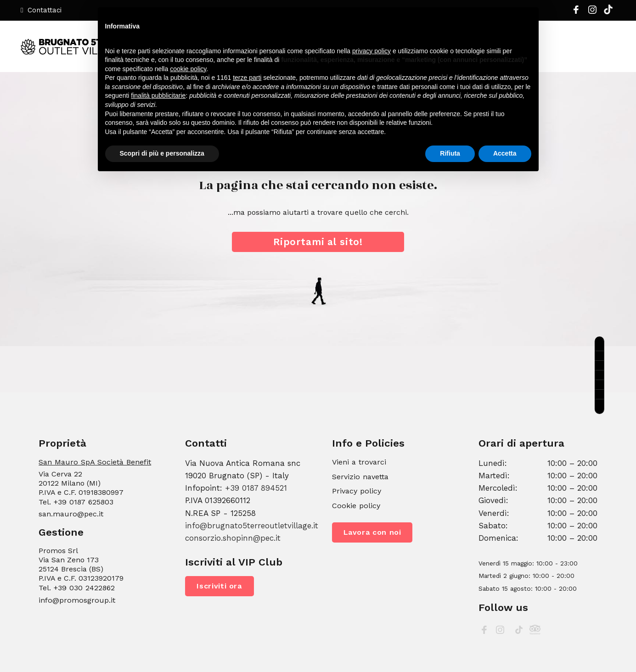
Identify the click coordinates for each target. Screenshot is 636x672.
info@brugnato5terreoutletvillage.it (252, 526)
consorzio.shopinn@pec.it (233, 538)
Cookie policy (356, 506)
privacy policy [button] (371, 51)
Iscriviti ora (219, 586)
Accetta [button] (505, 153)
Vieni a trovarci (359, 462)
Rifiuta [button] (450, 153)
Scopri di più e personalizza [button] (162, 153)
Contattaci (41, 10)
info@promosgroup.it (77, 600)
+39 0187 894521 (256, 488)
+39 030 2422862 (84, 588)
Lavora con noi (372, 532)
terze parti (247, 78)
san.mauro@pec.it (71, 514)
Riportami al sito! (318, 242)
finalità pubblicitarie (158, 95)
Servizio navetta (360, 477)
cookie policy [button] (188, 69)
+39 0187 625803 (83, 502)
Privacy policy (357, 491)
